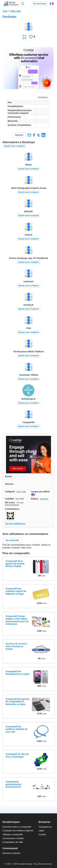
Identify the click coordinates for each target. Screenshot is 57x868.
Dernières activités (11, 853)
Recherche (23, 4)
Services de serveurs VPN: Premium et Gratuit (16, 646)
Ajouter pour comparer (15, 146)
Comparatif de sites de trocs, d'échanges (17, 755)
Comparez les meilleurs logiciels (18, 831)
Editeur (35, 499)
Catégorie (10, 492)
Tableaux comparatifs (13, 834)
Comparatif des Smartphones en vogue (17, 673)
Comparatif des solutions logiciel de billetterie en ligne (16, 591)
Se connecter (40, 4)
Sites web (15, 11)
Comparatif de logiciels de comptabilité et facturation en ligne (17, 702)
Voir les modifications (15, 523)
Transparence (45, 827)
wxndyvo (44, 499)
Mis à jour (10, 503)
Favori (24, 37)
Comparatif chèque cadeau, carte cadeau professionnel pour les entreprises (17, 620)
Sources (9, 484)
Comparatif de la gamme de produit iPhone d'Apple (15, 564)
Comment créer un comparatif (17, 827)
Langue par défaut (40, 492)
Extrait (8, 476)
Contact (42, 834)
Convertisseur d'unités (13, 838)
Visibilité (9, 499)
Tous (5, 11)
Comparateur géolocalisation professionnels (13, 784)
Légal (41, 831)
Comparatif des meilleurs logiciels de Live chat (16, 729)
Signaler (19, 135)
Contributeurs (12, 509)
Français (52, 4)
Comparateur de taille (13, 842)
